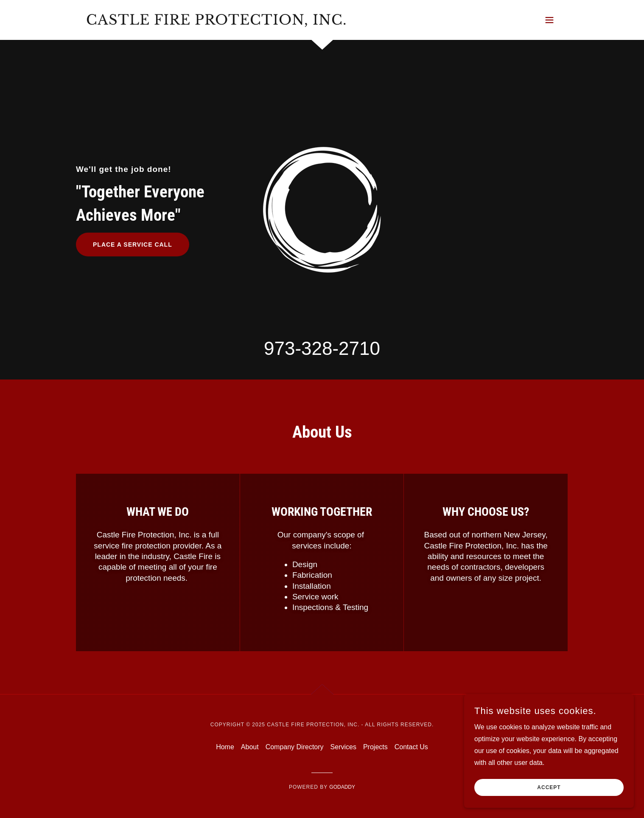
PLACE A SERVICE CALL (133, 245)
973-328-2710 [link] (322, 348)
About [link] (250, 747)
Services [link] (343, 747)
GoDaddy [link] (342, 787)
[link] (216, 22)
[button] (549, 20)
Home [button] (225, 747)
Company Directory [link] (295, 747)
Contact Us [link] (411, 747)
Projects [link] (375, 747)
